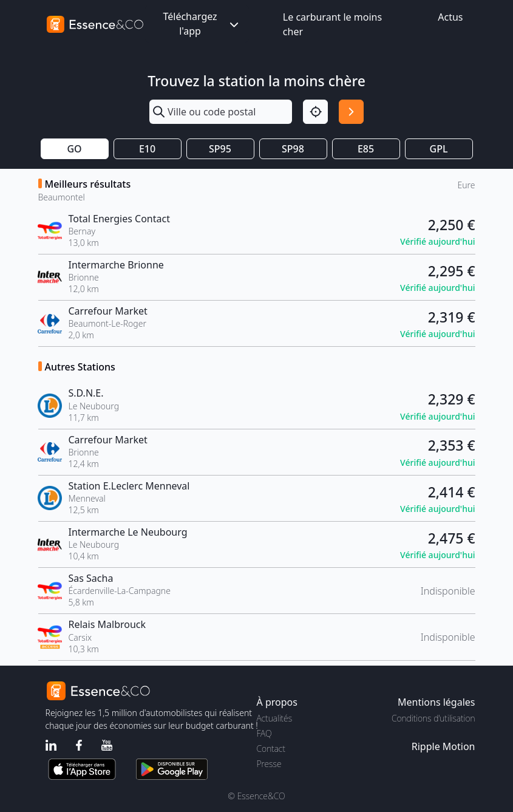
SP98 (293, 149)
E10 (147, 149)
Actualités (275, 718)
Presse (269, 764)
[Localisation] (315, 112)
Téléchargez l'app (202, 24)
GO (74, 149)
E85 (366, 149)
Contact (271, 749)
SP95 (220, 149)
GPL (439, 149)
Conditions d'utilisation (433, 718)
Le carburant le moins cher (332, 24)
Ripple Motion (443, 746)
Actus (450, 17)
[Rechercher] (351, 112)
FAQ (264, 733)
